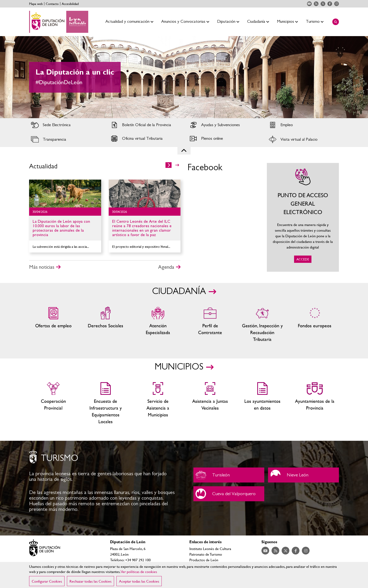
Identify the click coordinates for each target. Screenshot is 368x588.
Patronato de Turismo (206, 554)
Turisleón (229, 475)
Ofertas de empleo (53, 325)
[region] (184, 575)
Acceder (65, 125)
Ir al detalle (65, 194)
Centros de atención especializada (158, 325)
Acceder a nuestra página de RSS (316, 4)
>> (177, 165)
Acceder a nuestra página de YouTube (309, 4)
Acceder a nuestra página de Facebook (330, 4)
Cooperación (53, 403)
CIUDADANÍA (179, 291)
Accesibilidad (70, 4)
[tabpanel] (184, 77)
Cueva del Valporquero (229, 494)
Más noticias (42, 267)
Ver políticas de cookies (139, 571)
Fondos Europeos (315, 325)
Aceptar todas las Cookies (139, 581)
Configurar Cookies (47, 581)
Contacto (52, 4)
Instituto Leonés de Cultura (210, 548)
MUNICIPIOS (179, 367)
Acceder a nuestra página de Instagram (337, 4)
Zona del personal (210, 325)
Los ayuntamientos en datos (263, 403)
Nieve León (303, 475)
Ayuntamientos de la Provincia (315, 403)
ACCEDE (303, 217)
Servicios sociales (106, 325)
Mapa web (36, 4)
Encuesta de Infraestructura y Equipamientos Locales (106, 403)
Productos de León (204, 560)
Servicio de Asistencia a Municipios (158, 403)
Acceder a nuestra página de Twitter (323, 4)
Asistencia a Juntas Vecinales (210, 403)
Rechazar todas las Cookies (90, 581)
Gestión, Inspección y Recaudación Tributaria (263, 325)
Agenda (166, 267)
